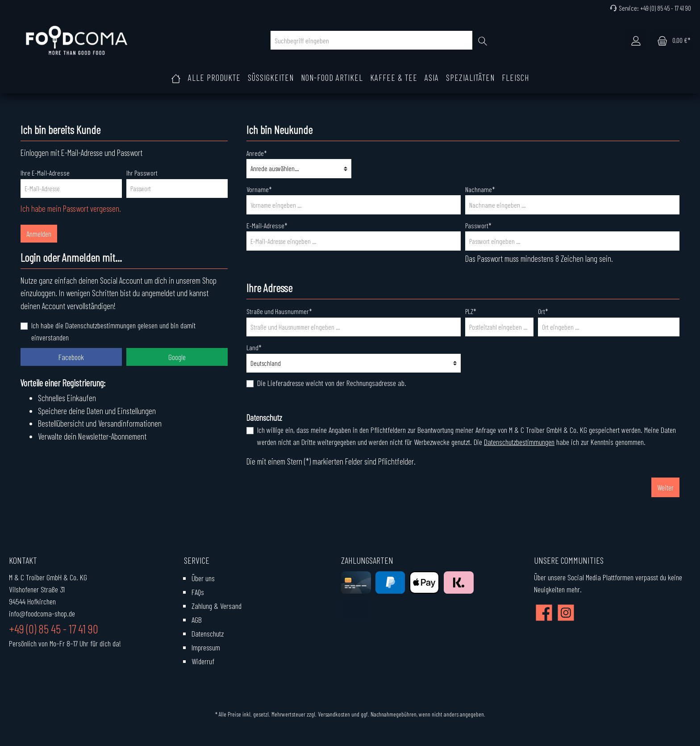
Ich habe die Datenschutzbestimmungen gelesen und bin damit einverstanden (113, 331)
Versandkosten (334, 714)
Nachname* (480, 189)
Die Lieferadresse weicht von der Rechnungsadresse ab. (332, 383)
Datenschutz (208, 633)
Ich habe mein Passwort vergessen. (71, 208)
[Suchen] (483, 40)
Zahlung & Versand (217, 606)
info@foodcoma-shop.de (42, 613)
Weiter (665, 487)
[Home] (176, 78)
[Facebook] (544, 613)
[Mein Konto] (636, 40)
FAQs (198, 592)
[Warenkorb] (671, 40)
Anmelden (39, 234)
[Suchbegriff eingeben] (371, 40)
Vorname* (259, 189)
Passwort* (478, 225)
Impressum (206, 647)
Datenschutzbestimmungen (519, 442)
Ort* (543, 311)
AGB (197, 620)
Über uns (203, 578)
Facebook (71, 357)
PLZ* (471, 311)
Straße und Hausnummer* (279, 311)
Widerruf (203, 661)
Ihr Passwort (142, 173)
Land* (254, 347)
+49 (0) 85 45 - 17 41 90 (666, 8)
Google (177, 357)
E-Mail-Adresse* (267, 225)
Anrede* (257, 153)
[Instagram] (566, 613)
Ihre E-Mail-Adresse (45, 173)
